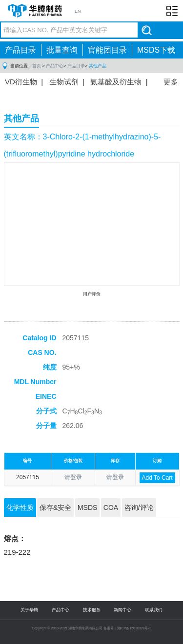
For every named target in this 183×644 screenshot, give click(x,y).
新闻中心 (122, 610)
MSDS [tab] (87, 507)
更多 (171, 82)
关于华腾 (29, 610)
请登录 (73, 477)
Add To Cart (157, 478)
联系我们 (154, 610)
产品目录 (20, 50)
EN (78, 11)
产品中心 (55, 66)
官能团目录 (107, 50)
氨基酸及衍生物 (116, 82)
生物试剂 (64, 82)
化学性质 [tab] (20, 507)
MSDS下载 (156, 50)
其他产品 (98, 66)
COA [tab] (111, 507)
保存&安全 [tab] (55, 507)
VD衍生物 (21, 82)
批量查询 (62, 50)
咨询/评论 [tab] (139, 507)
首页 (37, 66)
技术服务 (92, 610)
